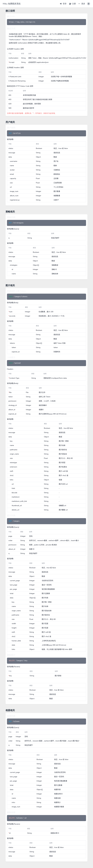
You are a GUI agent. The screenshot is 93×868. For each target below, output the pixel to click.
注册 (73, 4)
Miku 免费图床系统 (12, 4)
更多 (82, 4)
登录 (63, 4)
